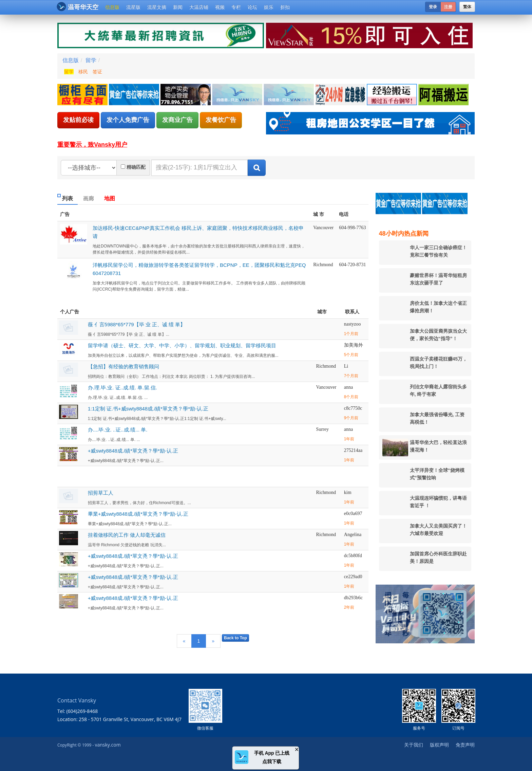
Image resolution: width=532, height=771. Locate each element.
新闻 (178, 7)
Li (346, 366)
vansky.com (108, 745)
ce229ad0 (353, 577)
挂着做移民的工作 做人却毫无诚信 (127, 535)
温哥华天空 (78, 7)
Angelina (353, 535)
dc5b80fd (353, 556)
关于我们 (414, 745)
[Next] (213, 641)
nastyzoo (353, 324)
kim (348, 492)
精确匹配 (136, 167)
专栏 (236, 7)
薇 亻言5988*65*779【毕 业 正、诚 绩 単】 (137, 324)
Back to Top (235, 638)
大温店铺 (199, 7)
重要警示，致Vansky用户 (92, 145)
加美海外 (354, 345)
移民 (83, 72)
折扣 (285, 7)
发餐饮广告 (221, 120)
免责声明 (465, 745)
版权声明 (439, 745)
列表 (68, 198)
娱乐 (269, 7)
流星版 (133, 7)
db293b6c (353, 598)
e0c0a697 (353, 513)
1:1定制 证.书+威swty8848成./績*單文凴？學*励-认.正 (148, 409)
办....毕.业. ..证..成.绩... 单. (118, 430)
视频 (220, 7)
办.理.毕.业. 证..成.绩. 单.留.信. (122, 388)
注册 (448, 7)
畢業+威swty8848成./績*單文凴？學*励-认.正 (138, 514)
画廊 (89, 198)
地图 (110, 198)
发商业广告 (177, 120)
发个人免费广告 (128, 120)
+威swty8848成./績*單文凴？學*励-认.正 (133, 451)
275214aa (353, 450)
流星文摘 (157, 7)
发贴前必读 (78, 120)
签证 (97, 72)
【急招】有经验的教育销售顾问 (123, 366)
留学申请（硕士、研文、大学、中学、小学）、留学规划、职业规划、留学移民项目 (182, 345)
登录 (433, 7)
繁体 (467, 7)
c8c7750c (353, 408)
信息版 (112, 7)
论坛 (252, 7)
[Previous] (184, 641)
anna (348, 387)
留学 (91, 60)
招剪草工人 (101, 493)
